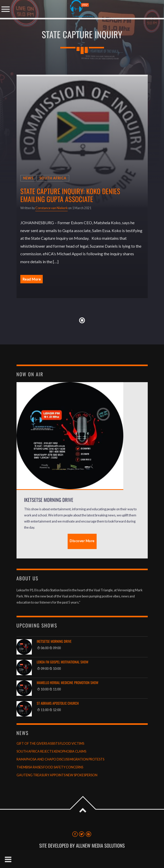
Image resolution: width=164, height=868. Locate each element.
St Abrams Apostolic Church (58, 703)
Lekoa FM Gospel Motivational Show (63, 662)
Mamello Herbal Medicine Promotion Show (68, 683)
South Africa (53, 178)
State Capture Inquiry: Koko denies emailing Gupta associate (70, 195)
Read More (32, 279)
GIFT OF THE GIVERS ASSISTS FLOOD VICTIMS (50, 744)
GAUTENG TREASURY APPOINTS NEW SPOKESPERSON (57, 775)
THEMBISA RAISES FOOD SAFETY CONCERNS (50, 767)
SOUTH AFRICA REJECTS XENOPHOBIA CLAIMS (51, 751)
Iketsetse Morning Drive (54, 641)
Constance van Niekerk (51, 208)
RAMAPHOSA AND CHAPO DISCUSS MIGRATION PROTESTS (60, 759)
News (28, 178)
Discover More (82, 541)
